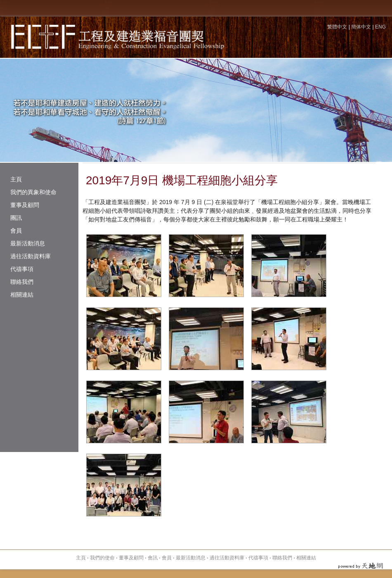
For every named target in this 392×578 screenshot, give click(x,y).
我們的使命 (102, 558)
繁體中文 (337, 27)
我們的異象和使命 (33, 192)
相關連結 (22, 295)
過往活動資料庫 (31, 256)
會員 (16, 231)
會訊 (153, 558)
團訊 (16, 218)
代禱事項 (22, 269)
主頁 (16, 179)
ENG (380, 27)
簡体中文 (361, 27)
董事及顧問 (25, 205)
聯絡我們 (22, 282)
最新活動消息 (28, 243)
